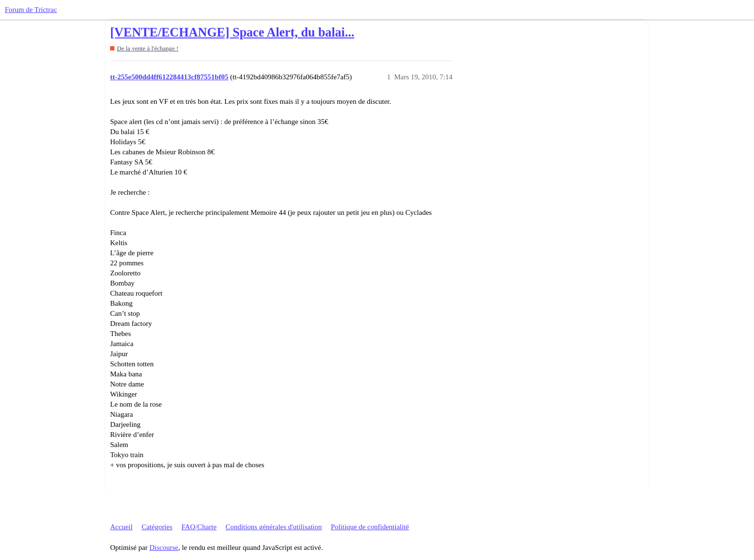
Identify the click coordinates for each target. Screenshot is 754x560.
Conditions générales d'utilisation (274, 527)
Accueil (121, 527)
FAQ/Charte (199, 527)
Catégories (157, 527)
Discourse (164, 548)
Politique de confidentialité (370, 527)
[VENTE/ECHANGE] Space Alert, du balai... (232, 32)
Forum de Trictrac (31, 10)
